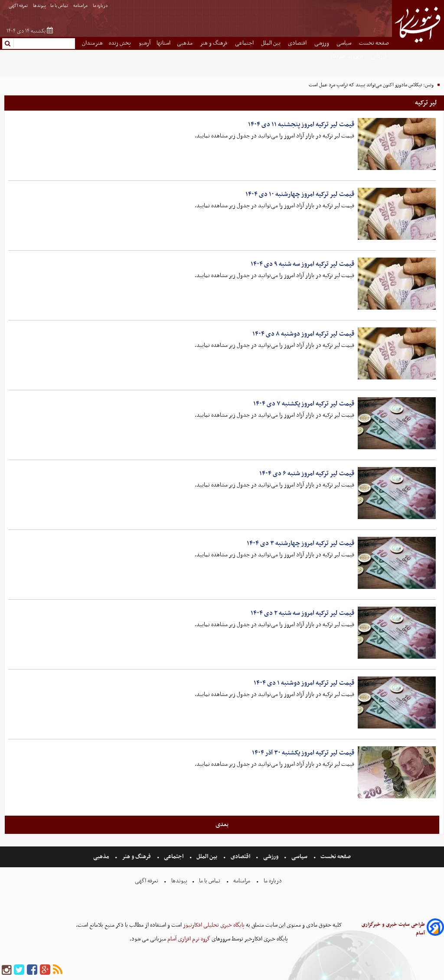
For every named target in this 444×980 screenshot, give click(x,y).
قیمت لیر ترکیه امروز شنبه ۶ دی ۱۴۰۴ (307, 474)
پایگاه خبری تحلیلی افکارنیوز (213, 925)
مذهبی (185, 43)
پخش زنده (121, 43)
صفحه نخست (374, 43)
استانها (163, 43)
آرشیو (145, 43)
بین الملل (271, 43)
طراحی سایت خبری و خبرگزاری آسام (393, 929)
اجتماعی (245, 43)
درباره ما (101, 6)
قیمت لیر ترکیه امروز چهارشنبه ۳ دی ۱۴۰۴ (300, 543)
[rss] (58, 970)
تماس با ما (60, 6)
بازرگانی (380, 56)
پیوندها (39, 6)
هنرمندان (92, 43)
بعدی (222, 824)
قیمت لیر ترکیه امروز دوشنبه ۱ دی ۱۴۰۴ (304, 683)
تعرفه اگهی (19, 6)
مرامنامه (81, 6)
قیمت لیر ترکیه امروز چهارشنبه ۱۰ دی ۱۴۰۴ (300, 194)
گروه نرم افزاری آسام (188, 939)
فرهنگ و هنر (214, 43)
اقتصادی (298, 43)
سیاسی (344, 43)
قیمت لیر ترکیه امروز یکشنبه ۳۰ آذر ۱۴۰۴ (303, 753)
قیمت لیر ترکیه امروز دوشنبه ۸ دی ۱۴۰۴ (303, 334)
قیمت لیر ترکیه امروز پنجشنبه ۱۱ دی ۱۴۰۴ (301, 124)
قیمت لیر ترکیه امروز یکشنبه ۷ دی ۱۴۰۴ (304, 404)
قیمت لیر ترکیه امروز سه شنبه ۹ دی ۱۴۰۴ (302, 264)
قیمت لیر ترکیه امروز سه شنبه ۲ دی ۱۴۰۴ (302, 613)
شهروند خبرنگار (347, 56)
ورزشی (322, 43)
